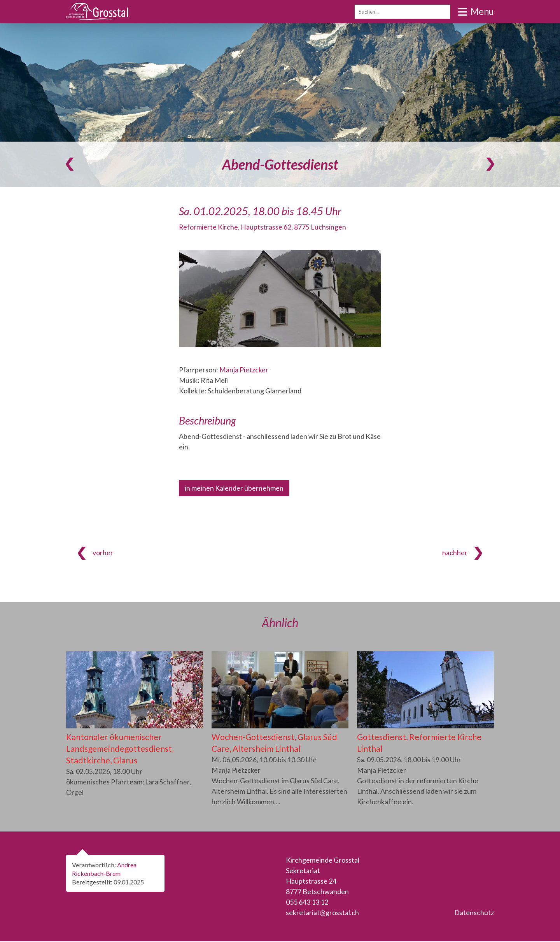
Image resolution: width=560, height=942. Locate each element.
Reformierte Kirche (263, 227)
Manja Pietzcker (244, 370)
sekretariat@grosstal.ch (322, 913)
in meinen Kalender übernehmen (234, 488)
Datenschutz (474, 913)
